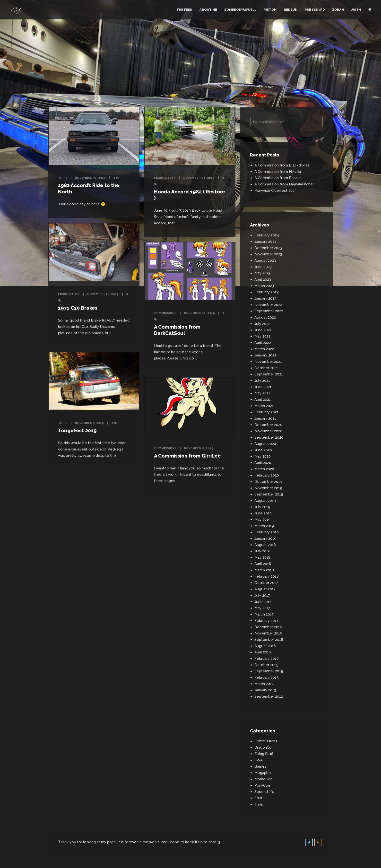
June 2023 (263, 267)
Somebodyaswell (240, 10)
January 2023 (265, 298)
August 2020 (265, 444)
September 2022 (269, 311)
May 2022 (262, 336)
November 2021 (268, 362)
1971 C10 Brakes (78, 308)
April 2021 (263, 399)
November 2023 (268, 254)
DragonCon (264, 747)
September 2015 (269, 671)
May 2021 (262, 393)
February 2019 (267, 532)
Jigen (356, 10)
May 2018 (262, 557)
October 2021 (266, 368)
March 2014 (264, 684)
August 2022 (265, 317)
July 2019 (262, 507)
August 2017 (265, 589)
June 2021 (263, 387)
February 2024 (267, 235)
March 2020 (264, 469)
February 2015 (267, 677)
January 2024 (265, 242)
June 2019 (263, 513)
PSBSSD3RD (315, 10)
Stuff (258, 798)
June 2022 (263, 330)
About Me (208, 10)
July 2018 (262, 551)
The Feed (184, 10)
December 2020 (268, 425)
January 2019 (265, 538)
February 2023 (267, 292)
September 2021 (269, 374)
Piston (270, 10)
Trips (63, 178)
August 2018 (265, 545)
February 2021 (266, 412)
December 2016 (268, 627)
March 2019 (264, 526)
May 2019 (262, 520)
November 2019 (268, 488)
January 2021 (265, 418)
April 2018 (263, 564)
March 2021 (264, 406)
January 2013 (265, 690)
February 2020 (267, 475)
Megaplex (263, 773)
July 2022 (262, 324)
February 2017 (266, 621)
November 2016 (268, 633)
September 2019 (269, 494)
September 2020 (269, 437)
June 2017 (263, 602)
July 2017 (262, 595)
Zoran (338, 10)
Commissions (165, 312)
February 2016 (267, 659)
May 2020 (263, 456)
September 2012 (269, 696)
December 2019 (268, 482)
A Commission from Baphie (278, 178)
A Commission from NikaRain (279, 172)
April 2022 (263, 343)
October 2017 (266, 583)
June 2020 (263, 450)
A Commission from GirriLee (187, 455)
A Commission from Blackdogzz (282, 165)
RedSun (291, 10)
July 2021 (262, 381)
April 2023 (263, 279)
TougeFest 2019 (77, 430)
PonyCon (262, 785)
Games (260, 766)
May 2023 (262, 273)
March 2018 (264, 570)
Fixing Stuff (165, 178)
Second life (264, 792)
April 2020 (263, 463)
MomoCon (263, 779)
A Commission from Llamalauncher (284, 184)
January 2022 (265, 355)
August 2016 (265, 646)
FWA (259, 760)
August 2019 (265, 501)
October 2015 (266, 665)
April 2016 (263, 652)
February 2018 (267, 576)
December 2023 (268, 248)
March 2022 (264, 349)
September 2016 (269, 640)
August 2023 (265, 260)
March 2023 (264, 286)
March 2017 (264, 614)
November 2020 (268, 431)
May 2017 (262, 608)
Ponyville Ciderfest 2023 (275, 191)
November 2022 (268, 305)
